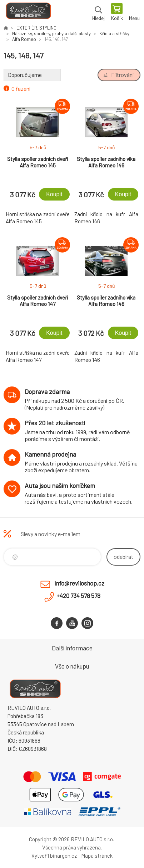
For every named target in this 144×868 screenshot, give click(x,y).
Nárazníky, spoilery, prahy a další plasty (51, 33)
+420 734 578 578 (78, 596)
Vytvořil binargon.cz (54, 856)
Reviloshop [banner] (28, 12)
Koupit (54, 194)
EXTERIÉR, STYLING (36, 28)
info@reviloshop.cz (79, 583)
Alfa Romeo (24, 39)
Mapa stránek (97, 856)
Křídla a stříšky (114, 33)
